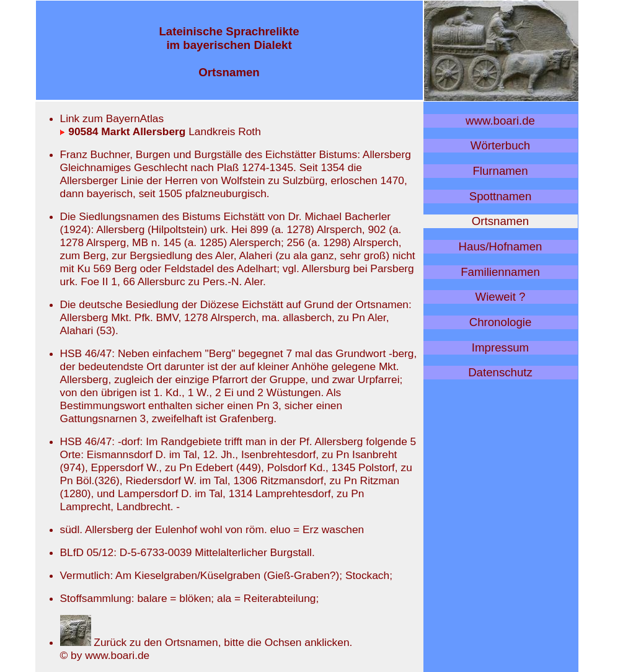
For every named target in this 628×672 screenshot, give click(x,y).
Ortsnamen (500, 221)
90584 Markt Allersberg (123, 131)
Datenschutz (500, 372)
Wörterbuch (500, 145)
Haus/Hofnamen (501, 246)
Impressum (500, 347)
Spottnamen (501, 196)
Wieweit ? (501, 297)
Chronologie (501, 322)
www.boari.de (500, 121)
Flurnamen (500, 171)
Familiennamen (500, 272)
